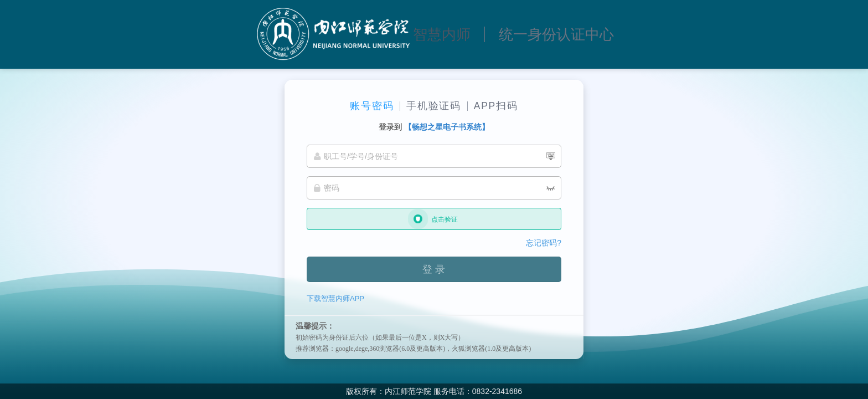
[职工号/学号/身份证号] (434, 156)
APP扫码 (496, 106)
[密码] (434, 188)
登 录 (434, 269)
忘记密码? (544, 243)
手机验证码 (434, 106)
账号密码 (372, 106)
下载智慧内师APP (335, 298)
